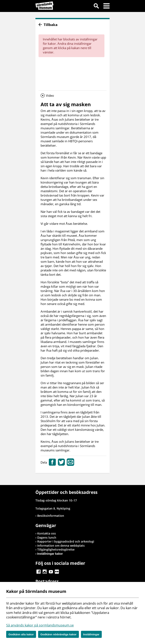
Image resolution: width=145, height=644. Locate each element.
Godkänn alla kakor (21, 634)
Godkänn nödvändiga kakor (58, 634)
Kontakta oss (47, 533)
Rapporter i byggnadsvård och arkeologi (66, 541)
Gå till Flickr (57, 572)
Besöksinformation (51, 516)
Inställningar (91, 634)
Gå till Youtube (51, 572)
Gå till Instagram (45, 572)
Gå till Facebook (39, 572)
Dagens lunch (47, 537)
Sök (96, 7)
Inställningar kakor (50, 554)
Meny (106, 7)
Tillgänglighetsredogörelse (56, 549)
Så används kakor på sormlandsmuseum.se (40, 625)
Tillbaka (51, 25)
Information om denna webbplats (61, 546)
